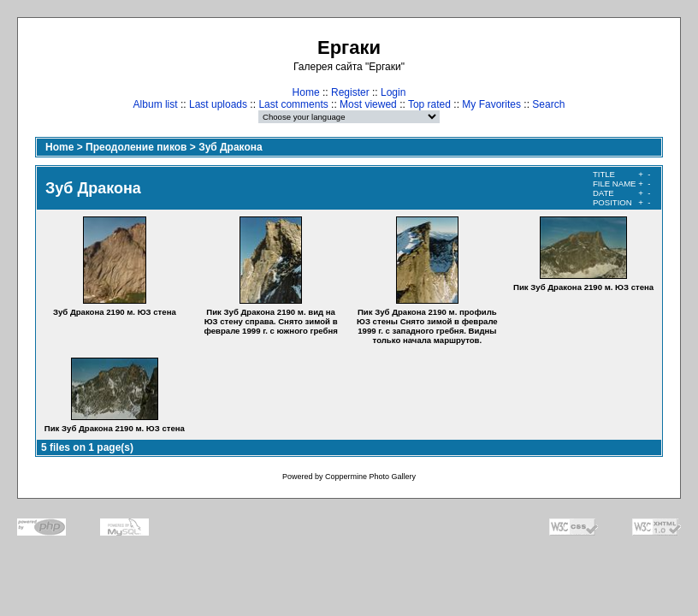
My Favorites (491, 104)
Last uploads (218, 104)
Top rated (429, 104)
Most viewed (368, 104)
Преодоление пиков (136, 147)
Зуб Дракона (231, 147)
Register (350, 92)
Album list (156, 104)
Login (393, 92)
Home (306, 92)
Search (548, 104)
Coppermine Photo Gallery (370, 477)
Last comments (293, 104)
